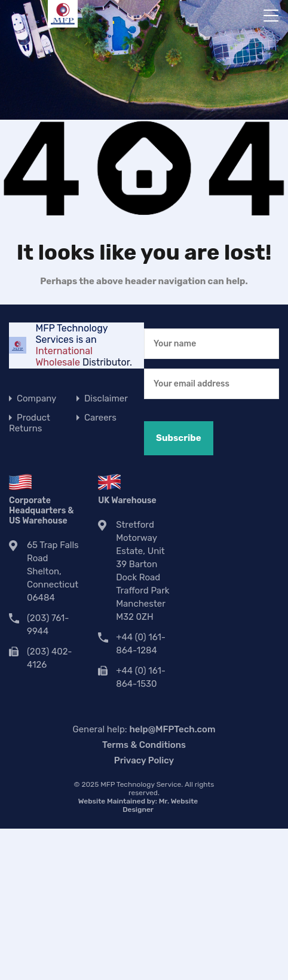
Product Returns (30, 423)
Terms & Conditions (144, 745)
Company (36, 398)
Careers (100, 418)
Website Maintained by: (138, 805)
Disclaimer (106, 398)
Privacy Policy (144, 760)
